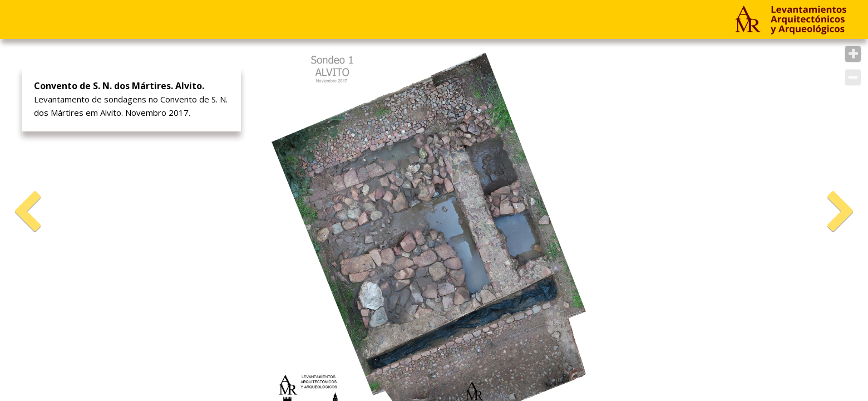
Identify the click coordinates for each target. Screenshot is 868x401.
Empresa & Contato (157, 19)
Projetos (45, 19)
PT (352, 19)
